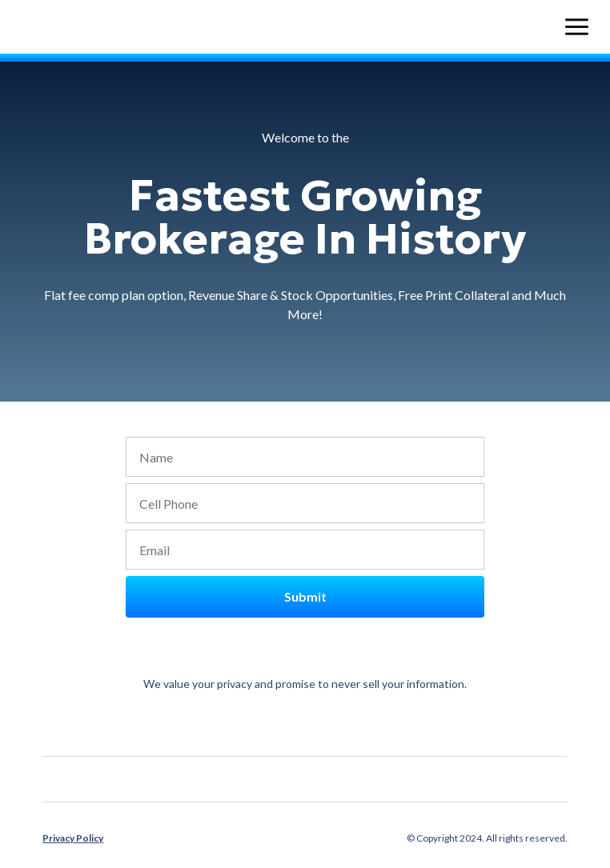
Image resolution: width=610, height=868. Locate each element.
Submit (305, 596)
